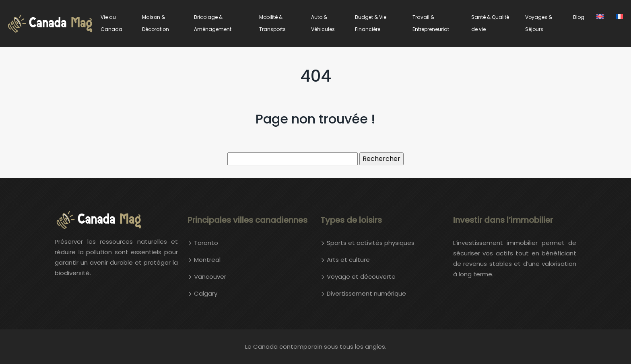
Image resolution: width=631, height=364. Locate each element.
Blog (579, 17)
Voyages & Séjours (539, 23)
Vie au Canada (111, 23)
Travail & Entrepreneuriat (431, 23)
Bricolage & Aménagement (213, 23)
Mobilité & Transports (272, 23)
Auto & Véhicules (323, 23)
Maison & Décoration (156, 23)
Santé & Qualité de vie (490, 23)
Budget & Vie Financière (371, 23)
